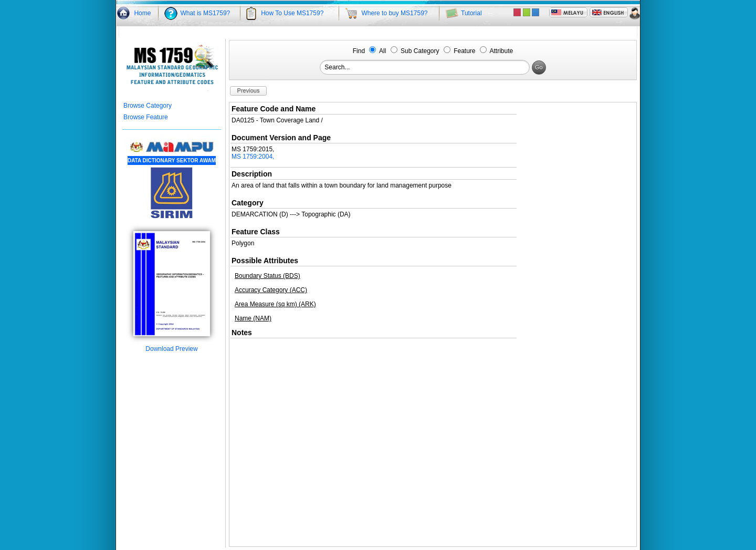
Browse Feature (146, 117)
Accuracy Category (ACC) (271, 290)
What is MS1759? (206, 13)
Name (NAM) (253, 318)
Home (142, 13)
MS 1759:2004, (253, 157)
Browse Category (148, 106)
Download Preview (172, 346)
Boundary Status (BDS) (267, 276)
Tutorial (471, 13)
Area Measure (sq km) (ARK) (275, 304)
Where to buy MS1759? (394, 13)
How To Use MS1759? (292, 13)
